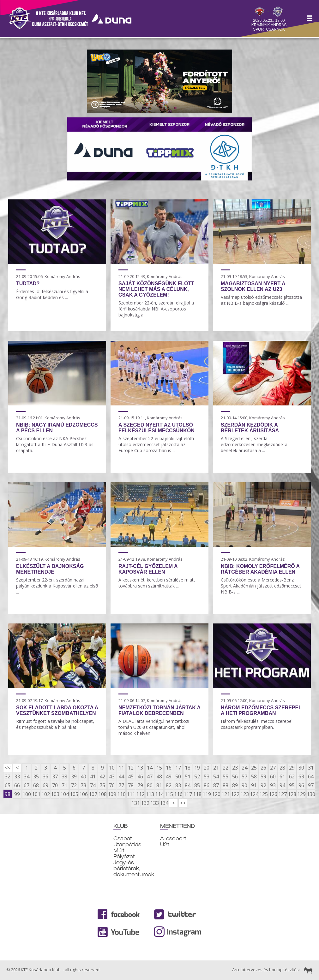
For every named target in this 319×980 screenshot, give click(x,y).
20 (207, 768)
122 (235, 794)
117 (188, 794)
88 (226, 785)
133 (154, 803)
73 (83, 785)
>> (183, 803)
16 (169, 768)
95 (292, 785)
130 (311, 794)
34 (27, 776)
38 (64, 776)
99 (17, 794)
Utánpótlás (127, 844)
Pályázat (124, 856)
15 (159, 768)
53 (207, 776)
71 (64, 785)
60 (273, 776)
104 (64, 794)
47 (150, 776)
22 (226, 768)
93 (273, 785)
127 (282, 794)
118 (197, 794)
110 (121, 794)
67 (27, 785)
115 (169, 794)
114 (159, 794)
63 (301, 776)
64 (311, 776)
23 (235, 768)
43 (112, 776)
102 (45, 794)
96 (301, 785)
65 (8, 785)
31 (311, 768)
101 (36, 794)
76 (112, 785)
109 (112, 794)
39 (74, 776)
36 (45, 776)
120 (216, 794)
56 (235, 776)
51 (188, 776)
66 (17, 785)
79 (140, 785)
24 (244, 768)
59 (263, 776)
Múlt (119, 850)
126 (273, 794)
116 (178, 794)
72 (74, 785)
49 (169, 776)
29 (292, 768)
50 (178, 776)
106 (83, 794)
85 (197, 785)
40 (83, 776)
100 (27, 794)
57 (244, 776)
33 (17, 776)
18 (188, 768)
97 (311, 785)
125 (263, 794)
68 (36, 785)
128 (292, 794)
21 (216, 768)
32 (8, 776)
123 (244, 794)
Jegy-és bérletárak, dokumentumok (134, 868)
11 (121, 768)
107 (93, 794)
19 (197, 768)
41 (93, 776)
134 (164, 803)
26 (263, 768)
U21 (165, 844)
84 (188, 785)
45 (131, 776)
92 (263, 785)
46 (140, 776)
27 (273, 768)
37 (55, 776)
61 (282, 776)
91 (254, 785)
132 (145, 803)
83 (178, 785)
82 (169, 785)
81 (159, 785)
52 (197, 776)
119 (207, 794)
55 (226, 776)
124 (254, 794)
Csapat (123, 838)
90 (244, 785)
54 (216, 776)
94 (282, 785)
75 (102, 785)
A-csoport (173, 838)
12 (131, 768)
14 (150, 768)
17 (178, 768)
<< (8, 768)
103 (55, 794)
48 (159, 776)
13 (140, 768)
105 (74, 794)
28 (282, 768)
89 (235, 785)
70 (55, 785)
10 (112, 768)
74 (93, 785)
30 (301, 768)
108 (102, 794)
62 (292, 776)
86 (207, 785)
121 (226, 794)
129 (301, 794)
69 (45, 785)
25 (254, 768)
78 (131, 785)
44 (121, 776)
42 (102, 776)
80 (150, 785)
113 (150, 794)
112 (140, 794)
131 (135, 803)
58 (254, 776)
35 (36, 776)
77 (121, 785)
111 (131, 794)
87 (216, 785)
